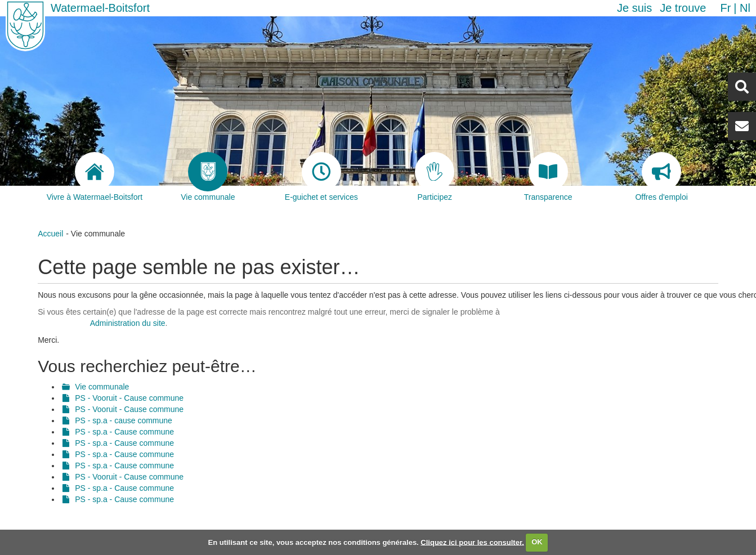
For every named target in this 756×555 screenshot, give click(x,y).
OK (537, 542)
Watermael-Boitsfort (100, 8)
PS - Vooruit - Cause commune (129, 398)
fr (725, 8)
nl (745, 8)
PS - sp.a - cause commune (124, 420)
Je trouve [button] (683, 8)
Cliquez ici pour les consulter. (472, 542)
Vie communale (102, 387)
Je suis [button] (634, 8)
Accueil (50, 234)
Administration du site (128, 323)
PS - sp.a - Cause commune (124, 432)
